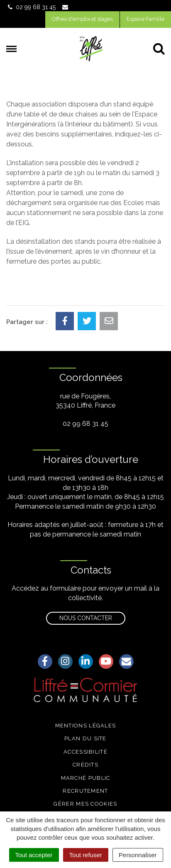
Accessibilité (85, 752)
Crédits (85, 765)
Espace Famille (145, 19)
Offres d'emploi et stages (82, 19)
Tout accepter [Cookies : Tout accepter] (34, 855)
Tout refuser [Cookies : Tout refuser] (86, 855)
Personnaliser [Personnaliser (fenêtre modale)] (138, 855)
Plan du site (85, 738)
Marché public (86, 778)
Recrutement (85, 791)
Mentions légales (86, 726)
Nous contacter (86, 618)
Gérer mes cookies (85, 804)
